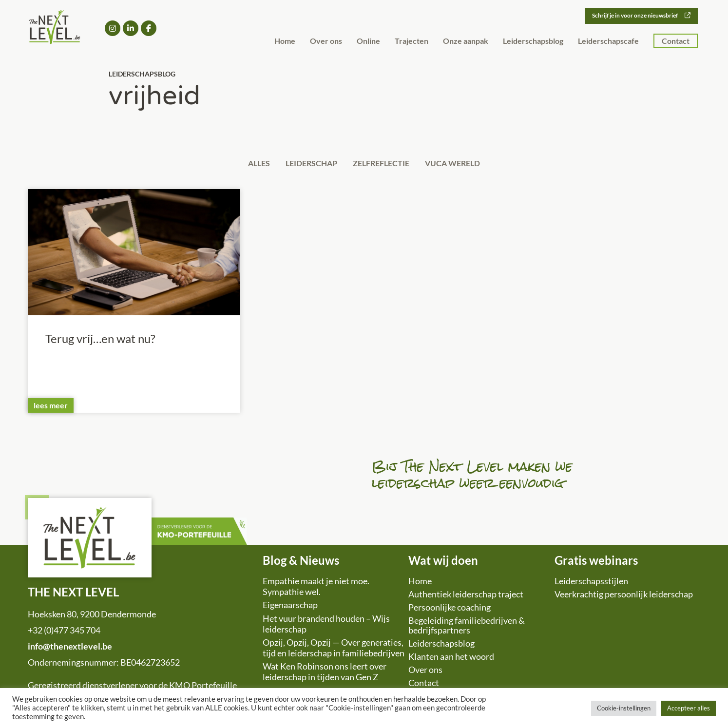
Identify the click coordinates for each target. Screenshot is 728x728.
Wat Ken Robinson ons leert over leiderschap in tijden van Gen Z (325, 674)
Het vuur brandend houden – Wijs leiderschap (326, 626)
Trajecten (412, 41)
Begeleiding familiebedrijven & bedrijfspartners (467, 628)
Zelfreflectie (385, 164)
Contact (676, 41)
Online (368, 41)
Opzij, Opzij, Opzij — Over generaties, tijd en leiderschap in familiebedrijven (334, 650)
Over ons (326, 41)
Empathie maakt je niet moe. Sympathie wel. (316, 589)
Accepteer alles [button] (689, 708)
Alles (248, 164)
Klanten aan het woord (451, 659)
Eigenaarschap (290, 607)
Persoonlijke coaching (450, 610)
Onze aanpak (466, 41)
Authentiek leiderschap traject (466, 596)
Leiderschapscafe (608, 41)
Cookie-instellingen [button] (624, 708)
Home (285, 41)
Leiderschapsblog (533, 41)
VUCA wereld (464, 164)
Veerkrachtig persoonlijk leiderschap (624, 596)
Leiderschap (308, 164)
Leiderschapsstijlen (591, 583)
